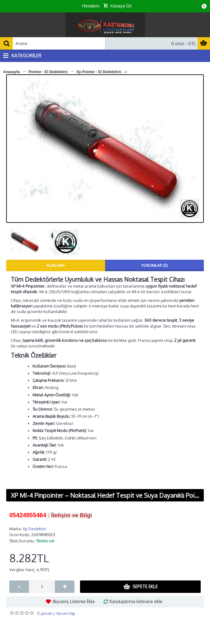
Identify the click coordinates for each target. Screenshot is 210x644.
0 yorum (45, 613)
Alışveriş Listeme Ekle (74, 601)
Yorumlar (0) (154, 265)
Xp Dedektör (35, 529)
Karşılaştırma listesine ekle (136, 601)
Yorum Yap (66, 613)
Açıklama (56, 265)
